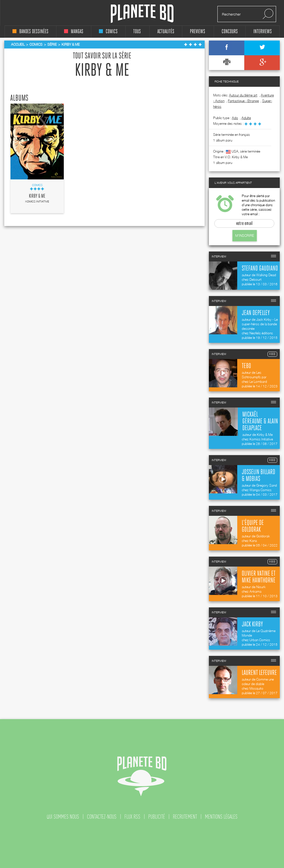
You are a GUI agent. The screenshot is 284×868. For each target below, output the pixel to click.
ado (235, 118)
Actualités (166, 32)
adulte (246, 118)
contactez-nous (102, 817)
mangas (74, 32)
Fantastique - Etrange (243, 101)
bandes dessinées (30, 32)
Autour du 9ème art (243, 95)
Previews (198, 32)
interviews (263, 32)
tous (137, 32)
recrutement (185, 817)
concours (230, 32)
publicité (157, 817)
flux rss (132, 817)
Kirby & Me (37, 196)
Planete (142, 14)
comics (108, 32)
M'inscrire (245, 236)
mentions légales (221, 817)
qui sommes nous (63, 817)
